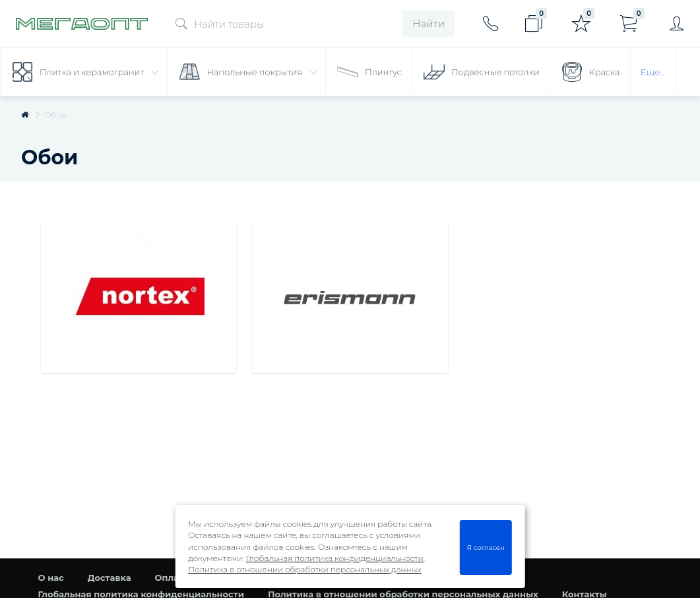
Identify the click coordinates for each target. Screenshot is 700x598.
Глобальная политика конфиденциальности (335, 558)
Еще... (653, 72)
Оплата (172, 578)
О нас (51, 578)
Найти (429, 23)
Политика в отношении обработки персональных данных (304, 569)
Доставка (110, 578)
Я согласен (486, 547)
